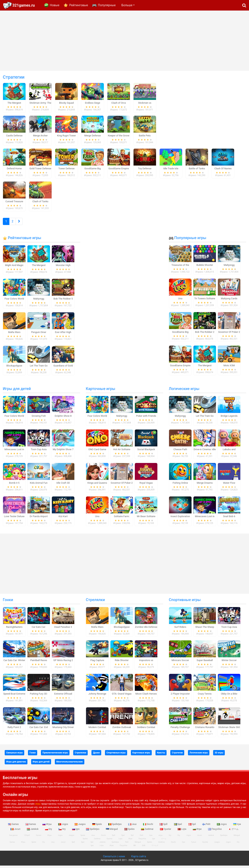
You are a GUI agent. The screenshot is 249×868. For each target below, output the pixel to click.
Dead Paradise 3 (63, 629)
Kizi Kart (63, 519)
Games (14, 826)
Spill (164, 826)
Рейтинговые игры (22, 240)
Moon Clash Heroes (146, 696)
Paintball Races (39, 663)
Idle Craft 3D (63, 485)
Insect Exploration (180, 519)
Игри (197, 831)
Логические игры (184, 391)
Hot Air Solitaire (122, 452)
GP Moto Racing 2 (63, 663)
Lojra (182, 831)
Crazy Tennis (205, 696)
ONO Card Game (97, 452)
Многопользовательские (70, 764)
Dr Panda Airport (39, 519)
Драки (96, 755)
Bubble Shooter (205, 267)
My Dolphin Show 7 (63, 452)
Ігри (237, 826)
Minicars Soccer (180, 663)
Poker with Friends (146, 418)
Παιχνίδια (215, 831)
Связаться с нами (114, 859)
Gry (49, 831)
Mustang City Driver (63, 729)
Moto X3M (229, 368)
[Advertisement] (124, 41)
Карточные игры (101, 391)
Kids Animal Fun (39, 485)
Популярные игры (188, 240)
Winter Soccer (229, 663)
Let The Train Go (39, 368)
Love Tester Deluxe (14, 519)
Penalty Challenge (180, 729)
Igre (76, 831)
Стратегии (177, 755)
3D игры (219, 755)
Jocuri (16, 831)
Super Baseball (205, 663)
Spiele (97, 826)
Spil (192, 826)
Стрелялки (95, 602)
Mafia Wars (14, 334)
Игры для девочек (16, 764)
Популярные (107, 5)
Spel (178, 826)
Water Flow (229, 485)
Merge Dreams (205, 485)
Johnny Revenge (97, 696)
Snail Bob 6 (229, 519)
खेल (135, 848)
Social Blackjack (146, 452)
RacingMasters (14, 629)
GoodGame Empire (180, 368)
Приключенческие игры (55, 755)
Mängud (112, 831)
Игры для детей (17, 391)
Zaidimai (147, 831)
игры (38, 806)
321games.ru (24, 5)
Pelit (207, 826)
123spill (27, 838)
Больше (127, 5)
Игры (47, 826)
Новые (55, 5)
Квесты (161, 755)
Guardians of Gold (63, 368)
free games (13, 838)
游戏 (144, 848)
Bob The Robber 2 (205, 334)
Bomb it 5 (14, 485)
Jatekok (33, 831)
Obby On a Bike (229, 696)
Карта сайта (139, 859)
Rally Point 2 (14, 729)
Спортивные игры (185, 602)
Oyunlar (166, 831)
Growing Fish (39, 418)
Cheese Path (180, 452)
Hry (62, 831)
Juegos (80, 826)
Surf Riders (180, 629)
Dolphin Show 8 (63, 418)
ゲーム (233, 831)
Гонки (8, 602)
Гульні (194, 844)
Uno (180, 301)
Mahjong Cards (229, 301)
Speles (130, 831)
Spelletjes (115, 826)
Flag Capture (97, 663)
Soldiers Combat (146, 729)
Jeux (133, 826)
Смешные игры (14, 755)
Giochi (148, 826)
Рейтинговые (79, 5)
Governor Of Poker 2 (229, 334)
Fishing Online (180, 485)
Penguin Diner (39, 334)
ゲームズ (155, 848)
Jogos (63, 826)
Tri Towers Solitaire (205, 301)
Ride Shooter (122, 663)
